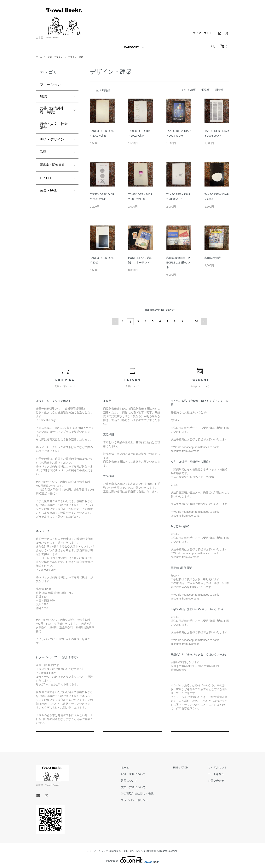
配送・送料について (140, 773)
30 (196, 321)
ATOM (189, 767)
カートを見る (218, 773)
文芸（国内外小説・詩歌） (52, 110)
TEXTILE (47, 180)
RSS (180, 767)
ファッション (50, 85)
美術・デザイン (56, 57)
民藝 (43, 152)
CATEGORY (132, 47)
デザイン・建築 (78, 57)
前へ (116, 321)
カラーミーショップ (97, 850)
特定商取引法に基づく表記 (144, 793)
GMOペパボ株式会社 (146, 850)
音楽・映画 (49, 193)
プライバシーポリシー (141, 800)
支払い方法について (140, 787)
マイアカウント (202, 33)
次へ (204, 321)
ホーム (39, 57)
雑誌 (43, 96)
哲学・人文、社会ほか (54, 126)
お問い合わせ (218, 780)
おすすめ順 (189, 90)
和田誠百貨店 (213, 258)
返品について (136, 780)
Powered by (132, 859)
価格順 (205, 90)
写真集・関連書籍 (54, 166)
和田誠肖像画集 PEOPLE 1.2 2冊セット (178, 263)
